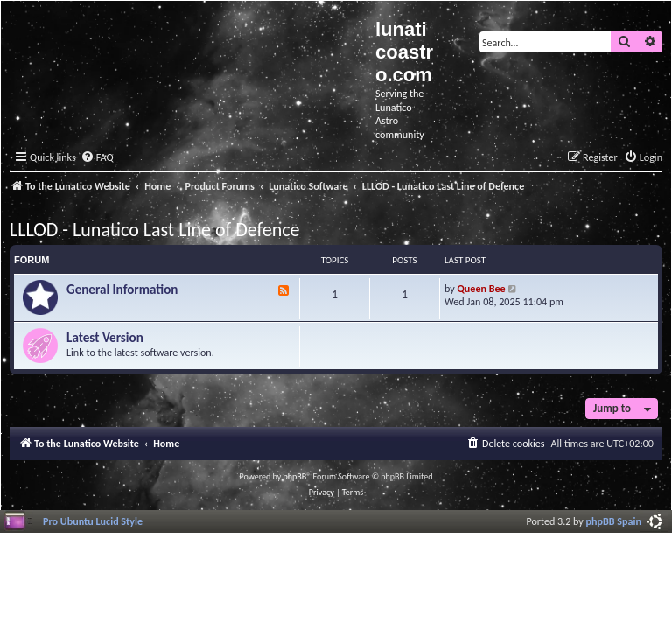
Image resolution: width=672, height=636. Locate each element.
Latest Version (105, 338)
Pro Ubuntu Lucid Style (93, 521)
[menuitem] (97, 158)
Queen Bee (482, 288)
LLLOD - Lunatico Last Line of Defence (154, 230)
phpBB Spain (614, 521)
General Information (122, 290)
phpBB (295, 476)
